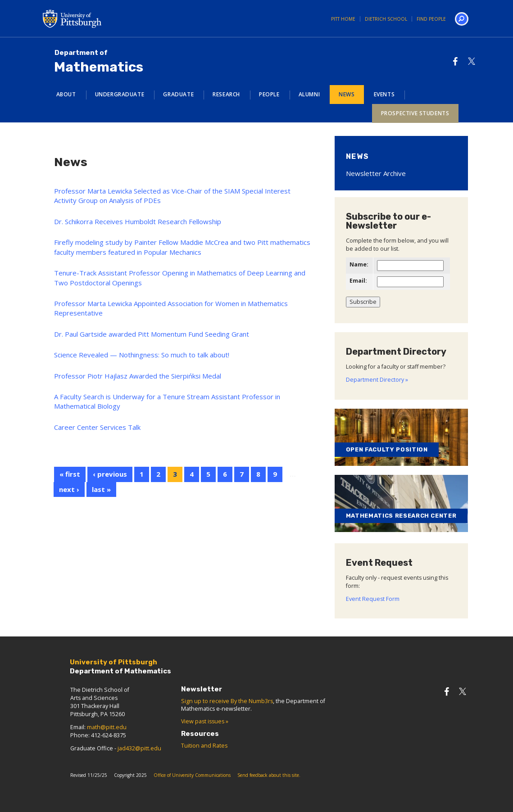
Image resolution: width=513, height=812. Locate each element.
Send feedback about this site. (269, 775)
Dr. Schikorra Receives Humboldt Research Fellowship (138, 221)
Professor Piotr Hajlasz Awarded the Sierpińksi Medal (138, 376)
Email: (358, 281)
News (347, 94)
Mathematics (99, 62)
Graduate (178, 94)
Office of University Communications (192, 775)
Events (384, 94)
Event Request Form (373, 599)
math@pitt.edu (107, 727)
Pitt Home (343, 19)
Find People (431, 19)
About (66, 94)
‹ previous (110, 474)
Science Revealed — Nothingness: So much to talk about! (142, 355)
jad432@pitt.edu (139, 748)
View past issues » (205, 721)
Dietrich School (386, 19)
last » (101, 489)
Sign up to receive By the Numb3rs (227, 701)
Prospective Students (415, 113)
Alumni (309, 94)
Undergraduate (120, 94)
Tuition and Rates (204, 746)
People (269, 94)
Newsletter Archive (376, 173)
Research (226, 94)
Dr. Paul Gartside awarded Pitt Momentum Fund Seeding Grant (152, 334)
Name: (359, 264)
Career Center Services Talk (97, 427)
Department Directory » (377, 380)
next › (69, 489)
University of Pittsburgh (108, 18)
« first (70, 474)
